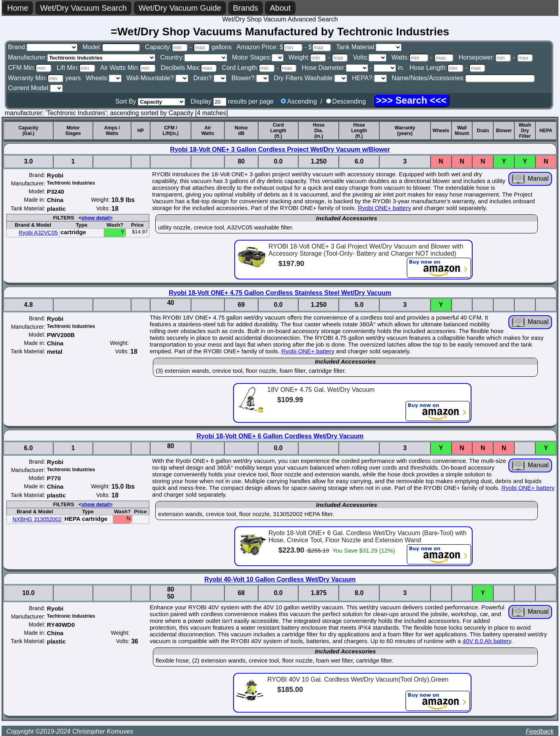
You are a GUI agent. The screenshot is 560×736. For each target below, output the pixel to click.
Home (18, 8)
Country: (193, 57)
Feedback (540, 731)
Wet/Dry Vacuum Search (83, 8)
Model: (111, 47)
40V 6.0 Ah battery (487, 641)
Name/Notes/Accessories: (463, 78)
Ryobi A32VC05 (38, 233)
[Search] (411, 100)
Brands (246, 8)
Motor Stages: (258, 57)
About (280, 8)
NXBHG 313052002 (37, 519)
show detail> (97, 218)
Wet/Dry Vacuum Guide (180, 8)
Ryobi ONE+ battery (384, 208)
